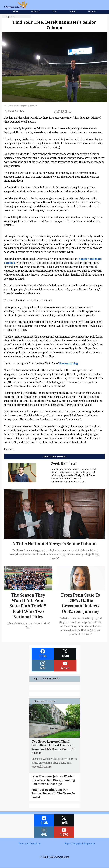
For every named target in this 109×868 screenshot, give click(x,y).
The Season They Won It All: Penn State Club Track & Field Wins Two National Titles (28, 606)
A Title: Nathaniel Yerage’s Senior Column (54, 544)
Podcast (35, 11)
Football (92, 11)
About (72, 11)
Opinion (10, 17)
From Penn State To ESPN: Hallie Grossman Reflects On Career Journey (81, 603)
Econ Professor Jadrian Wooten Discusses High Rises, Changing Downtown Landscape (53, 780)
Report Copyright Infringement (80, 844)
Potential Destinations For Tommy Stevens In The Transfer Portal (54, 794)
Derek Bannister (16, 111)
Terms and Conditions (29, 844)
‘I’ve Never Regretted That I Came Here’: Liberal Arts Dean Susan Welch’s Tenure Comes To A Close (54, 747)
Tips (54, 11)
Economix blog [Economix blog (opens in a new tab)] (69, 363)
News (15, 11)
